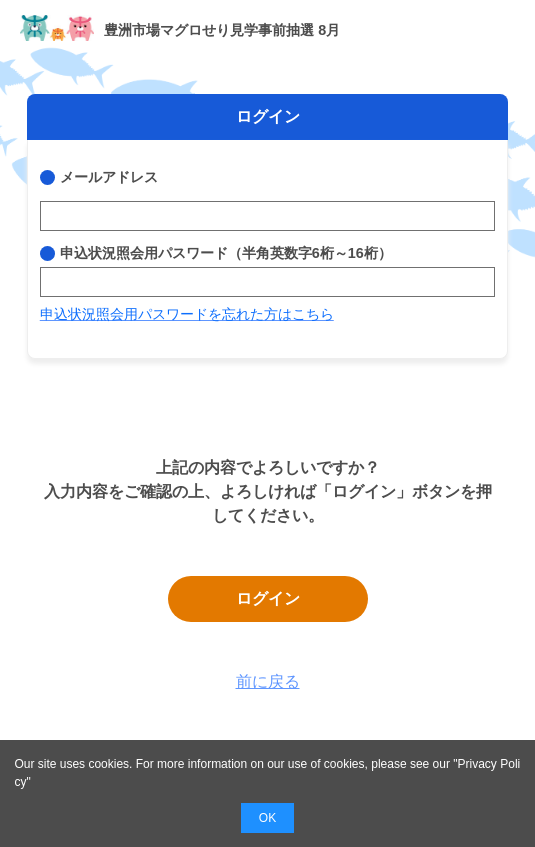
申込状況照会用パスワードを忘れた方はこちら (187, 314)
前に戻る (268, 681)
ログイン (268, 598)
